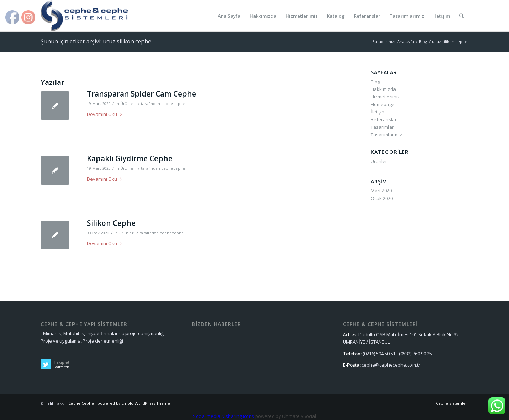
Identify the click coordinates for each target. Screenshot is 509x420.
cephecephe (173, 104)
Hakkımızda (383, 89)
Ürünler (128, 104)
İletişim (378, 112)
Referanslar (384, 119)
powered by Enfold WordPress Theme (134, 403)
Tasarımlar (382, 127)
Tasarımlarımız (387, 135)
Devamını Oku (106, 114)
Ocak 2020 (382, 198)
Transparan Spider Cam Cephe (142, 94)
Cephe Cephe (81, 403)
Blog (423, 42)
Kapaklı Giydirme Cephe (130, 158)
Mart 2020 (381, 191)
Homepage (383, 104)
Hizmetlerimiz (385, 97)
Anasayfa (406, 42)
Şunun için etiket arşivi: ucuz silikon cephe (96, 41)
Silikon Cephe (111, 223)
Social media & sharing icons (224, 416)
